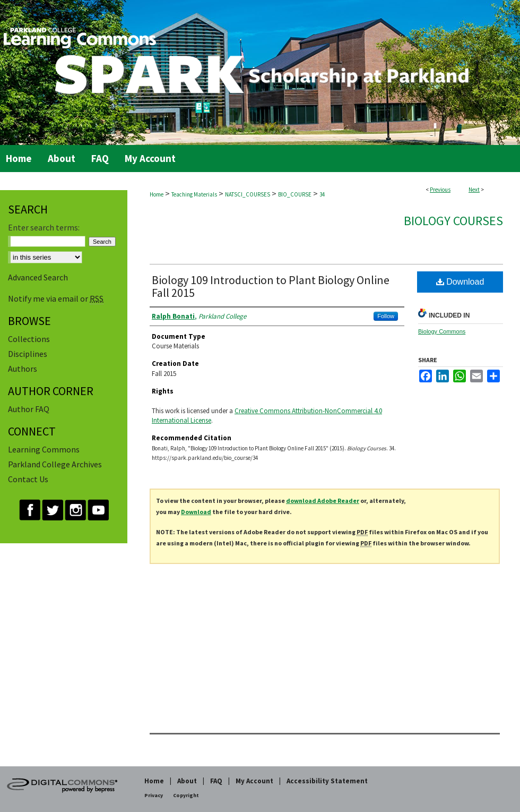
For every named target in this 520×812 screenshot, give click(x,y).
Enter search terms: (44, 227)
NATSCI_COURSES (248, 194)
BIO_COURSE (295, 194)
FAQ (216, 781)
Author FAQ (29, 409)
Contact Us (28, 479)
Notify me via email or (56, 298)
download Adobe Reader (323, 501)
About (187, 781)
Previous (440, 190)
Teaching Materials (194, 194)
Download (460, 282)
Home (157, 194)
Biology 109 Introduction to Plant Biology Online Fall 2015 (271, 286)
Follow (386, 316)
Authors (23, 369)
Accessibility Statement (327, 781)
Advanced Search (38, 277)
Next (474, 190)
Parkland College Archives (55, 464)
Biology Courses (453, 221)
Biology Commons (442, 331)
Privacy (154, 795)
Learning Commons (44, 449)
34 (322, 194)
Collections (29, 339)
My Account (254, 781)
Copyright (186, 795)
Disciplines (28, 354)
